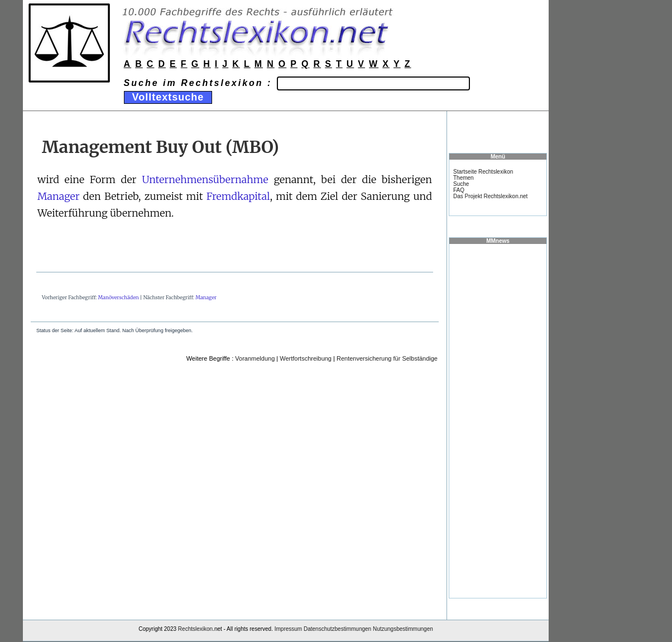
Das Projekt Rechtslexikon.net (490, 196)
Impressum (288, 629)
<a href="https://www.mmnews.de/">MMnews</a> (498, 420)
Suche (461, 184)
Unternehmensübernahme (205, 179)
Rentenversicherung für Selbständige (387, 358)
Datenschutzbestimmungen (337, 629)
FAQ (459, 190)
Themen (464, 178)
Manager (59, 196)
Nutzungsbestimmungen (403, 629)
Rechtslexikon (195, 629)
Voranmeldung (255, 358)
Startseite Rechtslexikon (483, 172)
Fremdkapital (238, 196)
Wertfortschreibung (306, 358)
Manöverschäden (119, 297)
